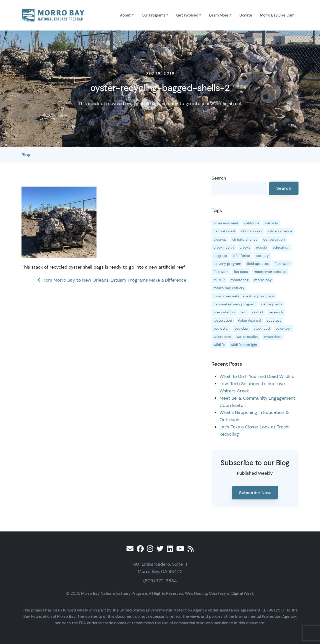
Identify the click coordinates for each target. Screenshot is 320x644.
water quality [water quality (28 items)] (247, 337)
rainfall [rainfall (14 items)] (258, 312)
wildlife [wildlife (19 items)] (219, 345)
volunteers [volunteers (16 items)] (222, 337)
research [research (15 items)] (276, 312)
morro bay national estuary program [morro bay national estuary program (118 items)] (244, 296)
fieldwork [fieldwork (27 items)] (221, 272)
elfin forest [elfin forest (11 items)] (242, 256)
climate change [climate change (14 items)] (245, 239)
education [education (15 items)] (281, 247)
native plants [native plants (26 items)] (272, 304)
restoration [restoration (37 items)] (223, 320)
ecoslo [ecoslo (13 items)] (261, 247)
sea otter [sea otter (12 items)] (221, 328)
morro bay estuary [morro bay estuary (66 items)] (229, 288)
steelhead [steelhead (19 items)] (262, 328)
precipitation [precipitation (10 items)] (224, 312)
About (125, 15)
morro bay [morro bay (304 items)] (263, 280)
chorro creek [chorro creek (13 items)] (252, 231)
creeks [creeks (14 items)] (245, 247)
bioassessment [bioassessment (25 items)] (226, 223)
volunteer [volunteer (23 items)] (283, 328)
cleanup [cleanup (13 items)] (220, 239)
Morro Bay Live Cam (277, 15)
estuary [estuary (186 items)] (262, 256)
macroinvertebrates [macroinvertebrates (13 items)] (270, 272)
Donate (246, 15)
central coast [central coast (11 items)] (224, 231)
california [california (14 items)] (252, 223)
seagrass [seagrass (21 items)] (274, 320)
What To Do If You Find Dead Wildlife (257, 376)
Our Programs (154, 15)
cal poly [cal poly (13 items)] (271, 223)
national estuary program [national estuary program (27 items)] (234, 304)
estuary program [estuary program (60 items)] (227, 264)
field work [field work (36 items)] (282, 264)
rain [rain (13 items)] (243, 312)
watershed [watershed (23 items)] (273, 337)
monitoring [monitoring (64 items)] (239, 280)
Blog (26, 155)
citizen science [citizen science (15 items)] (280, 231)
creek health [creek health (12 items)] (224, 247)
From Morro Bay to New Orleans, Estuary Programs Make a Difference (112, 280)
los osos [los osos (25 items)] (241, 272)
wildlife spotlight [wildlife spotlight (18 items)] (244, 345)
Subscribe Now (255, 493)
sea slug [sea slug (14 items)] (241, 328)
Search (219, 178)
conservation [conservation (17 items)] (274, 239)
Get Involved (187, 15)
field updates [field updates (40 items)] (258, 264)
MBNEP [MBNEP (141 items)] (219, 280)
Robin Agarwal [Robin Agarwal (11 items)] (249, 320)
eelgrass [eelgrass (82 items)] (220, 256)
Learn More (219, 15)
